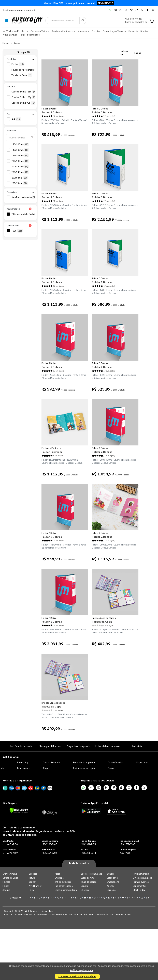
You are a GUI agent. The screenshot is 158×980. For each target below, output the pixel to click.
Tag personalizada (64, 886)
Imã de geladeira (63, 882)
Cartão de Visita (10, 878)
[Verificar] (19, 811)
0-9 (148, 898)
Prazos (111, 768)
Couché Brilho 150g (24, 97)
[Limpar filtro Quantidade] (30, 226)
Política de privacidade (82, 970)
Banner (32, 882)
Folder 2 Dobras (49, 109)
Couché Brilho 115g (24, 92)
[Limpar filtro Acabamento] (30, 209)
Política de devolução (84, 768)
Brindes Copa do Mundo (104, 618)
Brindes (110, 874)
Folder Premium (52, 452)
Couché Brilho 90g (23, 103)
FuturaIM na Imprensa (108, 746)
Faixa (31, 890)
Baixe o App (23, 762)
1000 (17, 231)
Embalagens (113, 882)
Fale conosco (24, 768)
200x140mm (20, 167)
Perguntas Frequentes (79, 746)
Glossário (15, 898)
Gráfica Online (10, 874)
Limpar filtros (25, 52)
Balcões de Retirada (21, 746)
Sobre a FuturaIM (52, 762)
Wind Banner (35, 886)
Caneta (84, 886)
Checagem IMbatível (50, 746)
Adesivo (6, 890)
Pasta (57, 874)
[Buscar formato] (20, 137)
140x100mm (20, 144)
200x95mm (20, 183)
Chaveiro (85, 890)
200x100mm (20, 161)
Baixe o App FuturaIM (94, 803)
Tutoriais (137, 746)
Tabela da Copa (22, 75)
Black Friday (139, 890)
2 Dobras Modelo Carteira (27, 214)
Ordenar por (124, 53)
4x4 (16, 119)
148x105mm (20, 155)
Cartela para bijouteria (66, 890)
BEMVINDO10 (105, 3)
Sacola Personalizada (91, 874)
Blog (45, 768)
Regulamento (143, 762)
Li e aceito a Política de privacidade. (77, 976)
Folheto (6, 882)
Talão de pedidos (89, 882)
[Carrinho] (152, 22)
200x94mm (20, 178)
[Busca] (87, 21)
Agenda (111, 886)
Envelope (59, 878)
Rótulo (32, 878)
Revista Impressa (141, 874)
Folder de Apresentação (26, 70)
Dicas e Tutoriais (116, 762)
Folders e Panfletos (51, 448)
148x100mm (20, 150)
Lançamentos (140, 886)
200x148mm (20, 172)
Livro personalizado (142, 878)
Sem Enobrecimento (25, 197)
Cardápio (111, 890)
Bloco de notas (88, 878)
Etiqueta (33, 874)
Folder (18, 64)
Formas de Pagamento (17, 781)
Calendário (112, 878)
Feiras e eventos (141, 882)
